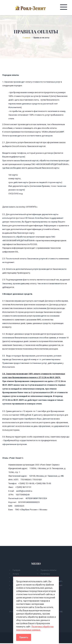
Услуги (16, 574)
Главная (27, 38)
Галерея (16, 570)
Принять (24, 637)
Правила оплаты (49, 570)
